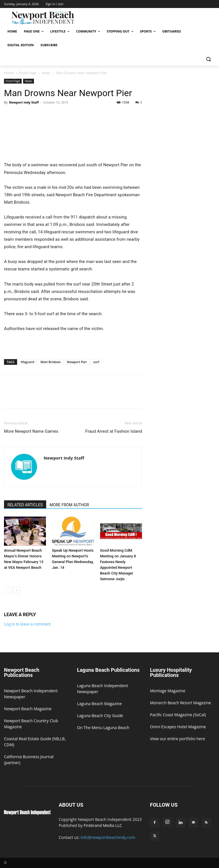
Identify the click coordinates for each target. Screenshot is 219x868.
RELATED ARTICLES (25, 505)
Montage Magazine (168, 691)
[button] (208, 59)
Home (9, 73)
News (46, 73)
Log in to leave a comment (27, 624)
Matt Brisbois (50, 362)
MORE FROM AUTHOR (69, 505)
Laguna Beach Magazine (99, 704)
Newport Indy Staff (24, 102)
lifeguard (28, 362)
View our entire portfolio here (178, 739)
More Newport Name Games (31, 431)
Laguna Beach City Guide (100, 716)
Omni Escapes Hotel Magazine (178, 727)
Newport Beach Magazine (28, 709)
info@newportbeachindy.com (108, 837)
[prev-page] (8, 590)
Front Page (28, 73)
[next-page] (17, 590)
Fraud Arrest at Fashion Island (114, 431)
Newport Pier (77, 362)
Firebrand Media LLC (103, 825)
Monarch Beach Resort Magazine (181, 703)
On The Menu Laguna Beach (103, 728)
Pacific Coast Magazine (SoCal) (178, 715)
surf (96, 362)
